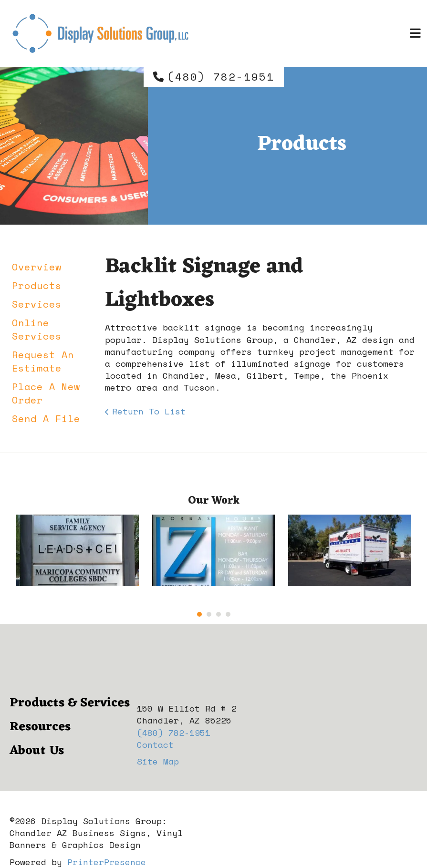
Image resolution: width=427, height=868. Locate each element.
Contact (155, 744)
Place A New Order (46, 393)
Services (37, 304)
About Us (37, 751)
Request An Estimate (43, 361)
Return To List (149, 411)
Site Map (158, 761)
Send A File (46, 418)
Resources (40, 727)
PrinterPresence (107, 862)
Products (37, 285)
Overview (37, 267)
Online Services (37, 329)
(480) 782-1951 (221, 77)
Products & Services (70, 703)
